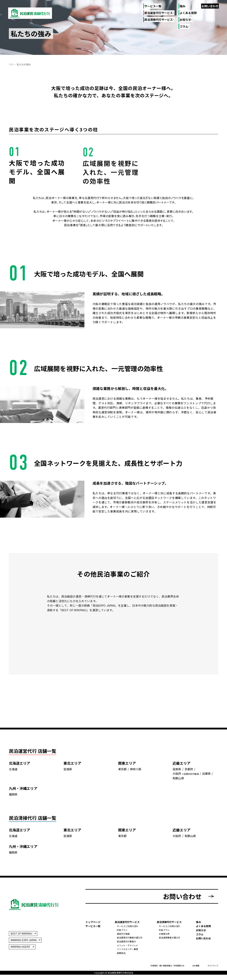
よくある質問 (188, 13)
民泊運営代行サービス (158, 13)
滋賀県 (177, 769)
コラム (200, 934)
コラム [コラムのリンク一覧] (184, 26)
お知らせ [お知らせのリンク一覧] (185, 20)
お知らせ (201, 930)
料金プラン (122, 930)
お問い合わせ (210, 6)
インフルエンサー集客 (128, 949)
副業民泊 (121, 953)
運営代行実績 (123, 934)
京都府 (189, 769)
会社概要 (196, 966)
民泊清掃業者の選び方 (170, 938)
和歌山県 (178, 778)
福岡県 (13, 795)
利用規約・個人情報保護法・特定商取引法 (167, 966)
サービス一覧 (153, 6)
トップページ (93, 922)
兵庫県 (206, 774)
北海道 (13, 769)
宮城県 (68, 769)
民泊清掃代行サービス (158, 20)
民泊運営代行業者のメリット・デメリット (128, 944)
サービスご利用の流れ (128, 926)
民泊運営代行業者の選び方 (130, 938)
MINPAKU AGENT (21, 947)
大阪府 (177, 774)
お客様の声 (164, 934)
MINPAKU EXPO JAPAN (24, 940)
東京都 (122, 769)
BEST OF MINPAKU (21, 934)
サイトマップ (213, 966)
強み (182, 6)
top (11, 64)
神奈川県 (136, 769)
